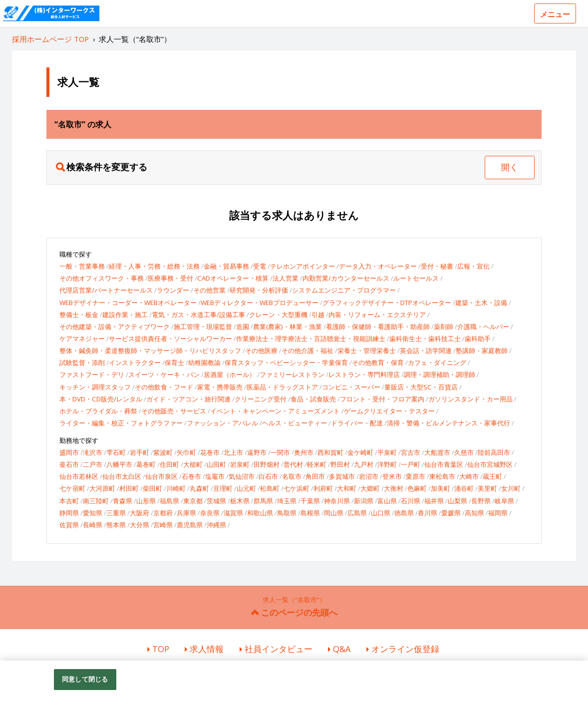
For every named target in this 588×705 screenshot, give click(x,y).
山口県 (381, 513)
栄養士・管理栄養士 (367, 351)
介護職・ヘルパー (483, 327)
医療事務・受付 (170, 278)
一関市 (280, 452)
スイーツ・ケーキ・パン (164, 374)
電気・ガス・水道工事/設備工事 (198, 315)
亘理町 (223, 488)
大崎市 (469, 476)
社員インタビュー (279, 649)
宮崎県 (163, 525)
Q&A (342, 649)
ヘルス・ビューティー (294, 423)
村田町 (129, 488)
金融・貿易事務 (226, 266)
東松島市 (442, 476)
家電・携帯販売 (220, 387)
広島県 (357, 513)
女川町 (511, 488)
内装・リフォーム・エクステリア (377, 315)
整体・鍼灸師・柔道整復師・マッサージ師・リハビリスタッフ (150, 351)
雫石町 (116, 452)
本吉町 (69, 501)
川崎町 (176, 488)
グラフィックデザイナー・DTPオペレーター (387, 303)
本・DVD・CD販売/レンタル (101, 399)
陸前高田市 (494, 452)
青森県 (123, 501)
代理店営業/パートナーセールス (106, 290)
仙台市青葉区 (444, 464)
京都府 (163, 513)
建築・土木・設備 (481, 303)
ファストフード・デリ (92, 374)
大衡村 (394, 488)
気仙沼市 (242, 476)
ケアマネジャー (82, 339)
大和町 (347, 488)
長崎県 (93, 525)
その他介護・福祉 (307, 351)
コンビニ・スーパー (351, 387)
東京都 (193, 501)
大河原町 (102, 488)
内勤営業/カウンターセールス (346, 278)
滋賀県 (233, 513)
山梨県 (457, 501)
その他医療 (261, 351)
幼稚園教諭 (204, 362)
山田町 (216, 464)
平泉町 (387, 452)
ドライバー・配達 (357, 423)
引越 (318, 315)
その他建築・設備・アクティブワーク (115, 327)
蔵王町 (492, 476)
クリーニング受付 (261, 399)
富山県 (387, 501)
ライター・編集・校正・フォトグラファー (121, 423)
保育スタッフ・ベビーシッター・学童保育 (286, 362)
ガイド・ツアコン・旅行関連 (188, 399)
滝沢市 (93, 452)
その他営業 (209, 290)
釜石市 (69, 464)
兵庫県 (186, 513)
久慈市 (464, 452)
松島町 (270, 488)
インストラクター (135, 362)
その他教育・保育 (378, 362)
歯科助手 (478, 339)
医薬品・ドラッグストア (282, 387)
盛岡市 (69, 452)
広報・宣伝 (473, 266)
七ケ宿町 (72, 488)
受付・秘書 (437, 266)
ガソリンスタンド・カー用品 (470, 399)
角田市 (315, 476)
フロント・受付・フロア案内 (382, 399)
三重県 (116, 513)
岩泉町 (240, 464)
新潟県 (364, 501)
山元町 (246, 488)
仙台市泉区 (161, 476)
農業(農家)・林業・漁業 (288, 327)
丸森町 (199, 488)
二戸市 (93, 464)
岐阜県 (504, 501)
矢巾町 (186, 452)
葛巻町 (146, 464)
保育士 (174, 362)
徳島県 (404, 513)
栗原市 (416, 476)
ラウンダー (173, 290)
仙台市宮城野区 (490, 464)
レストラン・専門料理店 (364, 374)
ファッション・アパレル (222, 423)
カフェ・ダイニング (437, 362)
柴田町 (152, 488)
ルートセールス (416, 278)
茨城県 (216, 501)
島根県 (310, 513)
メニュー (555, 14)
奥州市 (304, 452)
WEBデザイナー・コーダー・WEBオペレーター (128, 303)
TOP (161, 649)
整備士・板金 (79, 315)
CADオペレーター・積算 (233, 278)
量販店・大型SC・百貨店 (421, 387)
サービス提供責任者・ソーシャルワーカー (170, 339)
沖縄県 (216, 525)
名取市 (292, 476)
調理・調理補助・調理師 (440, 374)
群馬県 (263, 501)
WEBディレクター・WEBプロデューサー (260, 303)
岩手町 (140, 452)
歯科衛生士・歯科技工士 (425, 339)
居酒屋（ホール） (230, 374)
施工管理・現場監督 (203, 327)
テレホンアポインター (302, 266)
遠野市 (257, 452)
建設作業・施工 (125, 315)
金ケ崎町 (360, 452)
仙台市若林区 (79, 476)
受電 (260, 266)
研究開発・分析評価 (259, 290)
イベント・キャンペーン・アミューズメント (275, 411)
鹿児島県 (190, 525)
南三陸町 (96, 501)
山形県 (146, 501)
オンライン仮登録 (405, 649)
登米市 (392, 476)
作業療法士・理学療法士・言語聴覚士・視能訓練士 (311, 339)
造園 (243, 327)
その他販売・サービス (174, 411)
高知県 (474, 513)
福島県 (169, 501)
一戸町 (411, 464)
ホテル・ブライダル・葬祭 (98, 411)
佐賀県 (69, 525)
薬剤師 (443, 327)
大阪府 (140, 513)
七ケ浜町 (296, 488)
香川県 (428, 513)
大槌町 (193, 464)
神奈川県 (337, 501)
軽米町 (317, 464)
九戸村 (364, 464)
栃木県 (240, 501)
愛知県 (93, 513)
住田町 (169, 464)
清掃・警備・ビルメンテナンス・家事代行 (448, 423)
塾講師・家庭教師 (482, 351)
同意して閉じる (85, 679)
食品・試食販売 (313, 399)
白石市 (268, 476)
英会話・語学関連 (426, 351)
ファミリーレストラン (292, 374)
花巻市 (210, 452)
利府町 (323, 488)
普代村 (293, 464)
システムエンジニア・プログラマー (344, 290)
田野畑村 (267, 464)
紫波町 (163, 452)
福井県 (434, 501)
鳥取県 (287, 513)
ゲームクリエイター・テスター (389, 411)
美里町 (487, 488)
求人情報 (207, 649)
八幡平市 (119, 464)
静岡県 (69, 513)
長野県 (481, 501)
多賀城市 (342, 476)
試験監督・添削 (82, 362)
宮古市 (411, 452)
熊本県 (116, 525)
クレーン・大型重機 (278, 315)
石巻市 (191, 476)
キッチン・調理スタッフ (95, 387)
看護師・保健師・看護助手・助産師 (378, 327)
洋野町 (387, 464)
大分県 (140, 525)
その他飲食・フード (164, 387)
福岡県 (498, 513)
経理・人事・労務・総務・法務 (154, 266)
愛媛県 (451, 513)
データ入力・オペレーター (378, 266)
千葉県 (310, 501)
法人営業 (286, 278)
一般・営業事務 (82, 266)
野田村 (340, 464)
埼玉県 (287, 501)
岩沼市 (369, 476)
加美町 (441, 488)
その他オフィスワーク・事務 (102, 278)
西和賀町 (330, 452)
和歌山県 (260, 513)
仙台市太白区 (122, 476)
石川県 (411, 501)
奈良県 (210, 513)
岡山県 (334, 513)
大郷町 (370, 488)
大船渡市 (437, 452)
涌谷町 (464, 488)
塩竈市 (215, 476)
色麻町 (417, 488)
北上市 (233, 452)
